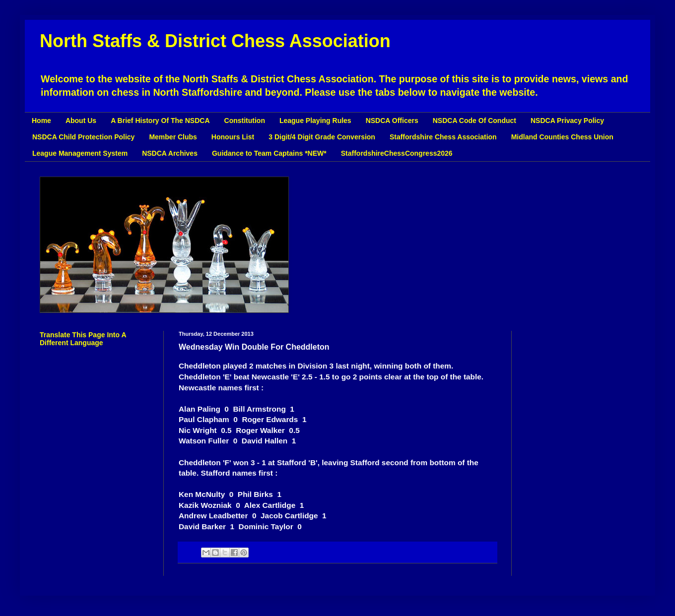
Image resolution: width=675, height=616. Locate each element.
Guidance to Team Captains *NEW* (269, 153)
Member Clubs (173, 137)
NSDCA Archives (170, 153)
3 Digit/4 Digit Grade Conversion (322, 137)
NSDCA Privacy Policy (567, 121)
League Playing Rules (315, 121)
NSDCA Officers (392, 121)
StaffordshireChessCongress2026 (397, 153)
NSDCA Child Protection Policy (83, 137)
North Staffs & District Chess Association (215, 41)
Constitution (245, 121)
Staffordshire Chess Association (443, 137)
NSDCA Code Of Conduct (474, 121)
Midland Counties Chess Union (562, 137)
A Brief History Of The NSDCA (160, 121)
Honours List (233, 137)
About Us (81, 121)
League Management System (80, 153)
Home (41, 121)
